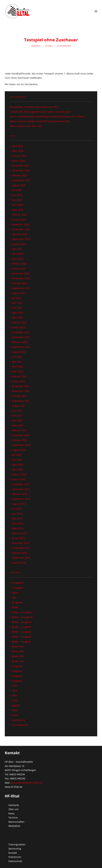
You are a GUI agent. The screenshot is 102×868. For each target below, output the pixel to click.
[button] (96, 11)
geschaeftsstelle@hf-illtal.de (27, 783)
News (50, 46)
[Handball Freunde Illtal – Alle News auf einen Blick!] (17, 11)
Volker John (65, 46)
